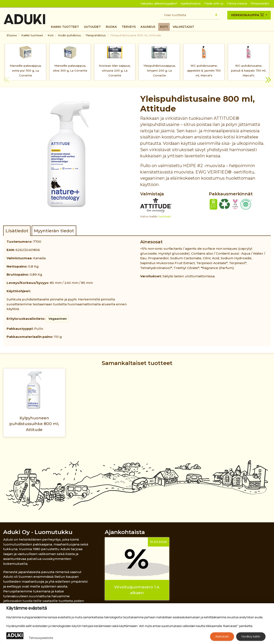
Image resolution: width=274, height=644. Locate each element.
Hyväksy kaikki (251, 636)
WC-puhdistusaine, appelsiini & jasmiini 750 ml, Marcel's (204, 70)
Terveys (129, 27)
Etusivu (12, 35)
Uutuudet (92, 27)
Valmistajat (183, 27)
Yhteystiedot (260, 3)
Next (268, 80)
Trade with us (214, 3)
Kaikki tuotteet (65, 27)
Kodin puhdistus (69, 35)
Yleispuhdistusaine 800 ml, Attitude (136, 35)
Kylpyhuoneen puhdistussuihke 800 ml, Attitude (34, 424)
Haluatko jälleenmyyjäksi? (159, 3)
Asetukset (222, 636)
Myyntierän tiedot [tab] (54, 231)
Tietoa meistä (237, 3)
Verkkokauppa (248, 15)
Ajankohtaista (191, 3)
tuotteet (165, 216)
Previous (6, 80)
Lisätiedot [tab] (17, 231)
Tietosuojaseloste (41, 638)
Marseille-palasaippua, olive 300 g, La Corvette (70, 68)
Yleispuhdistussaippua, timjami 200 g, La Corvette (159, 70)
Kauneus (148, 27)
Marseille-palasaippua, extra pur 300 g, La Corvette (26, 70)
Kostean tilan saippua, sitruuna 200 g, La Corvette (115, 70)
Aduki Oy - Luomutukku (38, 532)
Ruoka (111, 27)
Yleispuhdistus (96, 35)
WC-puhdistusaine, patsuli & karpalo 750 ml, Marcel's (249, 70)
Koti (164, 27)
